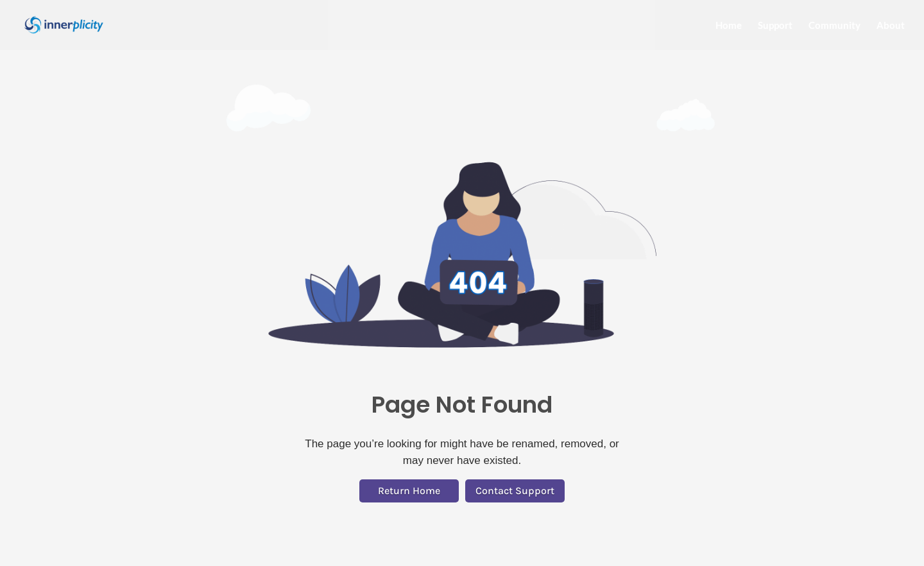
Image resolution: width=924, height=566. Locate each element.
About (891, 26)
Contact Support (515, 491)
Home (729, 26)
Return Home (409, 491)
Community (834, 26)
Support (775, 26)
